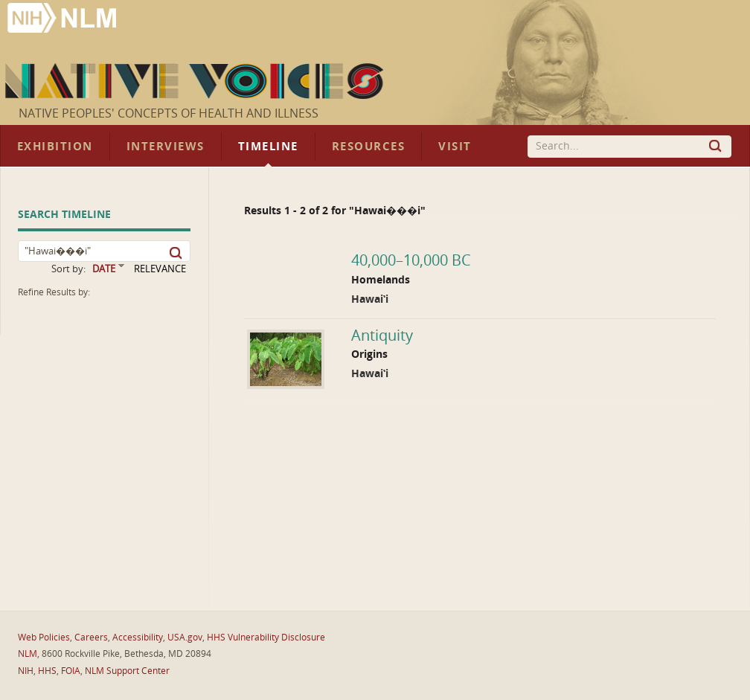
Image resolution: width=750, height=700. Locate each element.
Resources (368, 147)
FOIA (71, 671)
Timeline (268, 147)
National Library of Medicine (63, 20)
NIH (26, 671)
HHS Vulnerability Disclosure (266, 638)
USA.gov (185, 638)
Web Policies (44, 638)
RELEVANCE (160, 269)
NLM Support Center (127, 671)
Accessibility (138, 638)
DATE (104, 269)
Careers (91, 638)
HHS (47, 671)
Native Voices (196, 81)
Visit (455, 147)
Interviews (166, 147)
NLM (28, 654)
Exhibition (55, 147)
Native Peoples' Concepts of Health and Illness (169, 113)
